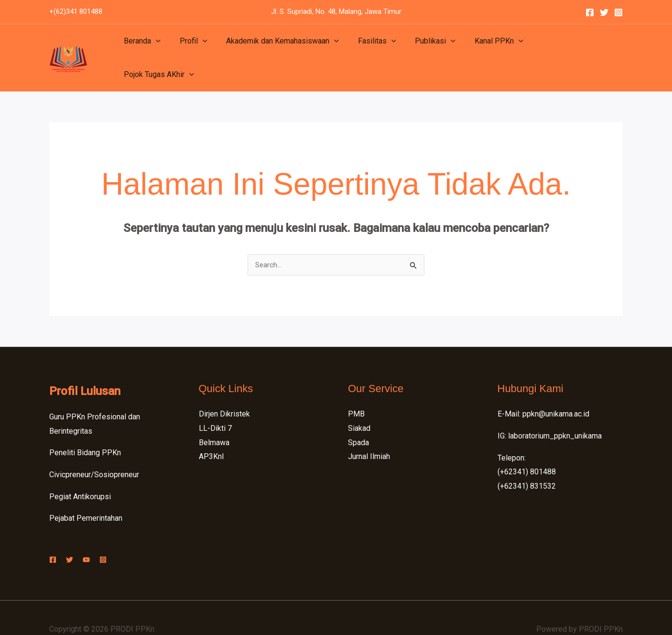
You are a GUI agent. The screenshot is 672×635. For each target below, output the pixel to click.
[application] (154, 46)
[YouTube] (96, 537)
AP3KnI (211, 434)
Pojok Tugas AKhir (553, 46)
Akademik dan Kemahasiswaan (273, 46)
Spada (358, 420)
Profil (188, 46)
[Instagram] (618, 12)
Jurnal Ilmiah (369, 434)
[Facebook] (590, 12)
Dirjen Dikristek (224, 391)
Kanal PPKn (478, 46)
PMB (356, 391)
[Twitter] (604, 12)
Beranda (140, 46)
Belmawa (214, 420)
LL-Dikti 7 (215, 405)
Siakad (359, 405)
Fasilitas (364, 46)
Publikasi (418, 46)
